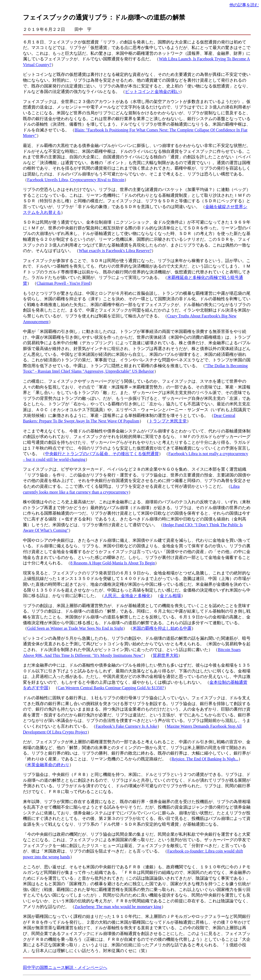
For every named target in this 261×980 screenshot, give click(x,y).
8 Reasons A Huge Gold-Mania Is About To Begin (113, 563)
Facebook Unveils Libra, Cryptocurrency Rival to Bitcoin (76, 180)
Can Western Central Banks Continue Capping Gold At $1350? (111, 688)
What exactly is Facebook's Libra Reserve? (115, 251)
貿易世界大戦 (165, 655)
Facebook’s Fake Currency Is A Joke (126, 726)
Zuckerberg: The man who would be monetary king (118, 907)
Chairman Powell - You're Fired (63, 283)
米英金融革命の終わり (48, 765)
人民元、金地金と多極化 (127, 596)
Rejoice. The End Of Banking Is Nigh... (205, 759)
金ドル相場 (170, 596)
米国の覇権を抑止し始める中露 (162, 628)
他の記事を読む (244, 5)
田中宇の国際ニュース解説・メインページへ (65, 967)
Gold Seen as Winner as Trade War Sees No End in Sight (75, 628)
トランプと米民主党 (168, 421)
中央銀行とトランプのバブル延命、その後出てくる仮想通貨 (102, 454)
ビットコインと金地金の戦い (152, 92)
